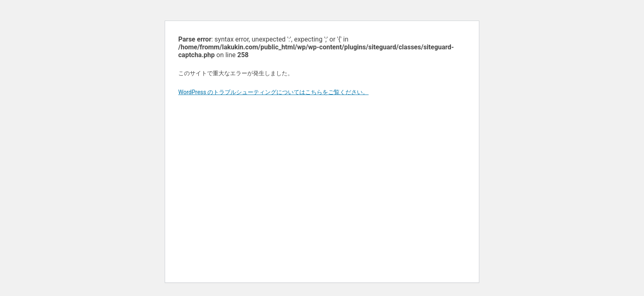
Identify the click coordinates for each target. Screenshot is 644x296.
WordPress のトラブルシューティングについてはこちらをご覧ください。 (274, 92)
